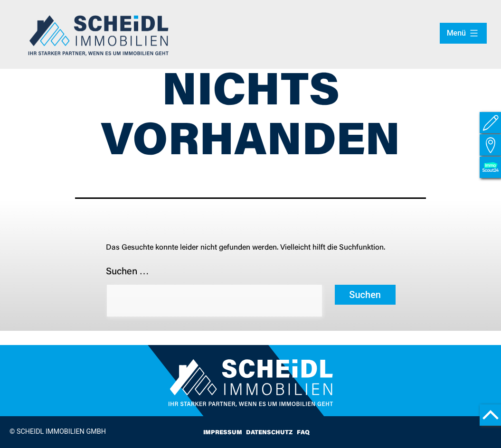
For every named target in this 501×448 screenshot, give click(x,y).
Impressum (223, 433)
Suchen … (128, 272)
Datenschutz (269, 433)
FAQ (303, 433)
